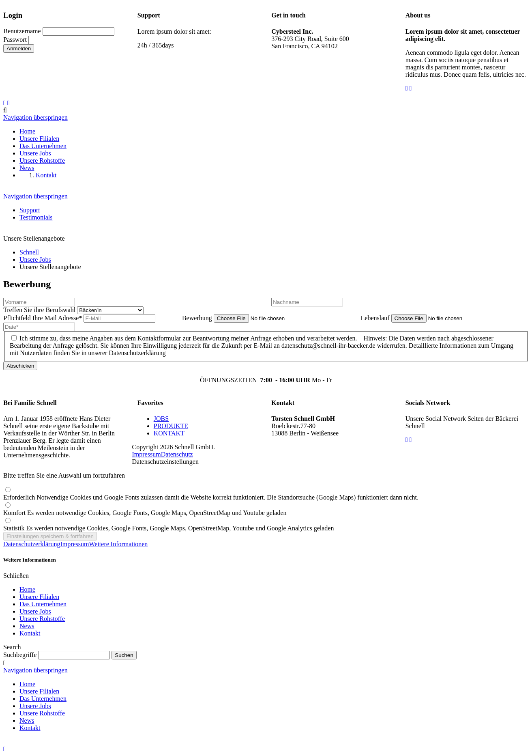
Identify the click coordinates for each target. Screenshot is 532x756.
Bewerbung (198, 318)
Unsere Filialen (39, 597)
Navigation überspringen (35, 117)
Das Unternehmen (43, 604)
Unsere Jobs (35, 611)
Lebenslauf (376, 318)
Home (27, 589)
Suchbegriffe (20, 655)
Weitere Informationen (119, 544)
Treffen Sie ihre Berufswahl (40, 310)
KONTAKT (169, 433)
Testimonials (36, 217)
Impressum (147, 454)
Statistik (168, 528)
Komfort (145, 513)
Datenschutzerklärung (32, 544)
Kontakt (30, 633)
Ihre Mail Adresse (43, 318)
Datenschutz (177, 454)
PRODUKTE (171, 426)
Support (30, 210)
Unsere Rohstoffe (42, 619)
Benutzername (22, 31)
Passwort (15, 40)
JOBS (161, 419)
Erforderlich (211, 497)
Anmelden (19, 48)
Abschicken (20, 366)
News (27, 626)
